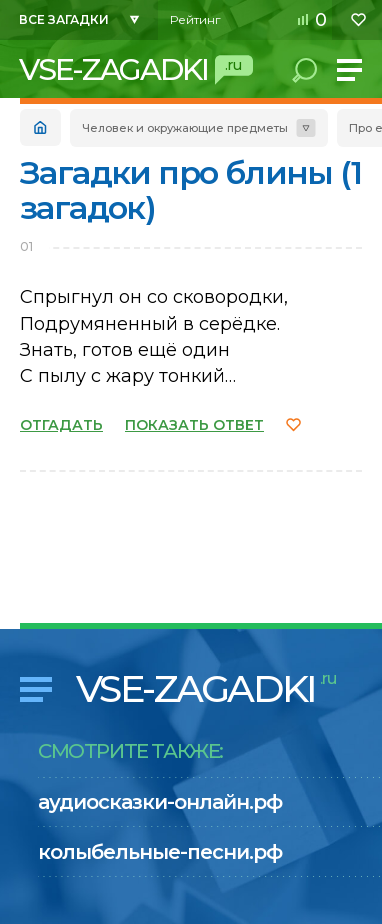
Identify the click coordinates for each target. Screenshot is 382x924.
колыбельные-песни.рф (160, 852)
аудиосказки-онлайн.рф (160, 802)
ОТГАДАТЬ (61, 425)
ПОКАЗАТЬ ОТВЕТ (194, 425)
